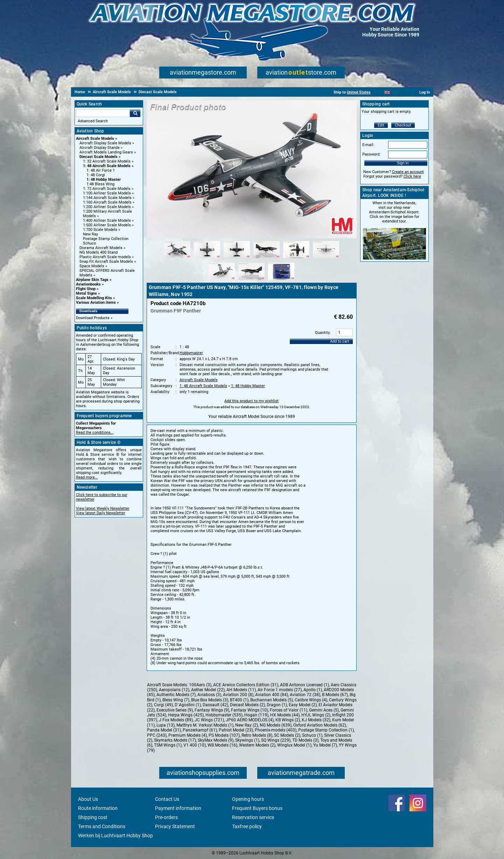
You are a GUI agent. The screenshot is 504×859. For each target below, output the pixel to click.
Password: (371, 154)
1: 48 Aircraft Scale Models (107, 166)
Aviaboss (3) (209, 695)
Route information (98, 808)
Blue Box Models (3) (210, 700)
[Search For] (103, 113)
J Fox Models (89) (176, 720)
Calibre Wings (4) (311, 700)
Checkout (403, 125)
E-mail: (368, 145)
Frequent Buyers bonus (257, 808)
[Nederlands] (379, 92)
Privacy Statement (175, 826)
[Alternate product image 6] (326, 259)
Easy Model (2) (303, 705)
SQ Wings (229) (276, 740)
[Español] (396, 92)
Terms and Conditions (102, 826)
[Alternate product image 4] (267, 259)
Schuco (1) (312, 735)
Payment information (178, 808)
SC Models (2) (287, 735)
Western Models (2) (257, 745)
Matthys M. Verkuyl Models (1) (205, 725)
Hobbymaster (191, 353)
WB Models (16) (222, 745)
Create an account (408, 172)
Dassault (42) (215, 705)
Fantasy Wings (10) (250, 710)
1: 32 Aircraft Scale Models (107, 161)
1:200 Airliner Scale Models (107, 207)
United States (359, 92)
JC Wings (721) (209, 720)
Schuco (89, 243)
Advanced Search (93, 121)
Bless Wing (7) (176, 700)
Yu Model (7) (325, 745)
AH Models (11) (241, 690)
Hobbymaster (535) (224, 715)
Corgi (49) (163, 705)
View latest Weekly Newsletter (103, 508)
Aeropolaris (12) (174, 690)
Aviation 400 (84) (272, 695)
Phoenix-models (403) (276, 730)
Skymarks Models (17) (175, 740)
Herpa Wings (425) (186, 715)
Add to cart (340, 341)
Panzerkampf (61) (200, 730)
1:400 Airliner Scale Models (107, 221)
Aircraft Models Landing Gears (106, 152)
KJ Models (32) (316, 720)
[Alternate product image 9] (281, 280)
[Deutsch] (404, 92)
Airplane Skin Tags (92, 280)
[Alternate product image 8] (251, 280)
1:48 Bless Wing (100, 184)
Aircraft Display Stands (100, 148)
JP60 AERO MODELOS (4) (250, 720)
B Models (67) (335, 695)
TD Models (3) (305, 740)
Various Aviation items (96, 303)
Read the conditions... (95, 432)
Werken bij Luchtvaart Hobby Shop (115, 836)
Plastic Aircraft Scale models (105, 257)
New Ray (90, 234)
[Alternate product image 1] (177, 259)
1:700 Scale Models (100, 230)
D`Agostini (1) (188, 705)
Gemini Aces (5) (324, 710)
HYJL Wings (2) (316, 715)
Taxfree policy (247, 826)
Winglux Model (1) (294, 745)
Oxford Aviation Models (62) (320, 725)
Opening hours (248, 799)
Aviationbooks (88, 284)
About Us (88, 799)
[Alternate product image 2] (207, 259)
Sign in (403, 163)
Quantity (322, 333)
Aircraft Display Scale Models (105, 143)
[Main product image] (252, 237)
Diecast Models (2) (247, 705)
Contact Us (167, 799)
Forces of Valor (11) (289, 710)
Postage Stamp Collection (106, 239)
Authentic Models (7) (176, 695)
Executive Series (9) (175, 710)
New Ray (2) (247, 725)
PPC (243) (157, 735)
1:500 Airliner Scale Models (107, 225)
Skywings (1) (247, 740)
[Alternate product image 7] (222, 280)
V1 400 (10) (195, 745)
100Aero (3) (200, 685)
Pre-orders (166, 817)
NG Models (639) (276, 725)
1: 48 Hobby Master (104, 180)
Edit (381, 125)
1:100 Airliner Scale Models (107, 193)
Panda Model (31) (164, 730)
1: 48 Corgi (96, 175)
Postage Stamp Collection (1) (326, 730)
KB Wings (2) (288, 720)
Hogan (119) (256, 715)
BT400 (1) (239, 700)
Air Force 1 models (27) (280, 690)
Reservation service (253, 817)
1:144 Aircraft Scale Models (107, 198)
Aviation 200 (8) (238, 695)
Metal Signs (86, 293)
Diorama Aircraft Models (101, 248)
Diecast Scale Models (99, 157)
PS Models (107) (224, 735)
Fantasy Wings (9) (212, 710)
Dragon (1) (277, 705)
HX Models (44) (285, 715)
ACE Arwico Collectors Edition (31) (246, 685)
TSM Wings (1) (168, 745)
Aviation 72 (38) (305, 695)
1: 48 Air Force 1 (101, 170)
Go (135, 113)
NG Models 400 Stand (99, 252)
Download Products (93, 318)
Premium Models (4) (188, 735)
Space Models (92, 266)
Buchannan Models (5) (272, 700)
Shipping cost (93, 817)
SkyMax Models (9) (216, 740)
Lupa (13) (166, 725)
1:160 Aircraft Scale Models (107, 202)
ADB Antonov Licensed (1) (304, 685)
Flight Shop (86, 289)
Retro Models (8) (257, 735)
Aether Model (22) (208, 690)
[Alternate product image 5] (296, 259)
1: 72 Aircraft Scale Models (107, 189)
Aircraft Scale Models (95, 139)
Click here (412, 176)
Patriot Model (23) (236, 730)
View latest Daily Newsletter (101, 513)
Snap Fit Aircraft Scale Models (106, 262)
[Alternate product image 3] (237, 259)
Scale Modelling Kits (94, 298)
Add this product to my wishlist (251, 401)
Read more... (87, 477)
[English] (387, 92)
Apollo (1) (313, 690)
